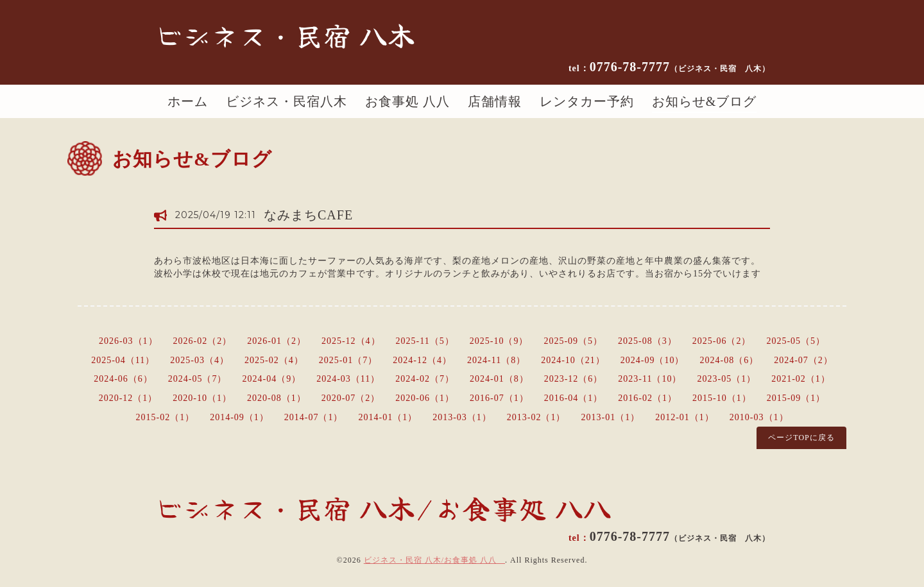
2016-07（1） (499, 398)
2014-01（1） (388, 417)
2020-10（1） (202, 398)
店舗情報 (495, 101)
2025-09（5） (573, 341)
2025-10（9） (499, 341)
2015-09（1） (796, 398)
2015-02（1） (165, 417)
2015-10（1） (722, 398)
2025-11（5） (425, 341)
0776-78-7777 (680, 67)
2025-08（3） (647, 341)
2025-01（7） (348, 360)
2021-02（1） (801, 379)
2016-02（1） (647, 398)
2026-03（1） (128, 341)
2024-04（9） (272, 379)
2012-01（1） (685, 417)
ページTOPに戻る (801, 438)
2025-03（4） (200, 360)
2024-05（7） (198, 379)
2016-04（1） (574, 398)
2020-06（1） (425, 398)
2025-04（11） (123, 360)
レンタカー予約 (587, 101)
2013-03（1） (462, 417)
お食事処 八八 (407, 101)
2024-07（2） (803, 360)
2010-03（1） (759, 417)
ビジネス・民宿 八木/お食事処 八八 (434, 560)
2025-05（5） (796, 341)
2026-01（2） (277, 341)
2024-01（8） (499, 379)
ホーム (188, 101)
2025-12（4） (351, 341)
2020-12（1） (128, 398)
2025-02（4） (274, 360)
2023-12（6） (574, 379)
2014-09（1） (239, 417)
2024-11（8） (496, 360)
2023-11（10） (650, 379)
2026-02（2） (203, 341)
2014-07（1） (314, 417)
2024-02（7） (425, 379)
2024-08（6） (730, 360)
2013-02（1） (536, 417)
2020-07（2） (351, 398)
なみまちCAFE (308, 215)
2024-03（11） (348, 379)
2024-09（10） (653, 360)
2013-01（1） (611, 417)
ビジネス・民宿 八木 (285, 35)
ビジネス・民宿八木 (287, 101)
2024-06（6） (123, 379)
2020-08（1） (277, 398)
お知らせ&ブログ (705, 101)
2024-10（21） (573, 360)
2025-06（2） (722, 341)
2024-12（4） (422, 360)
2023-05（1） (727, 379)
